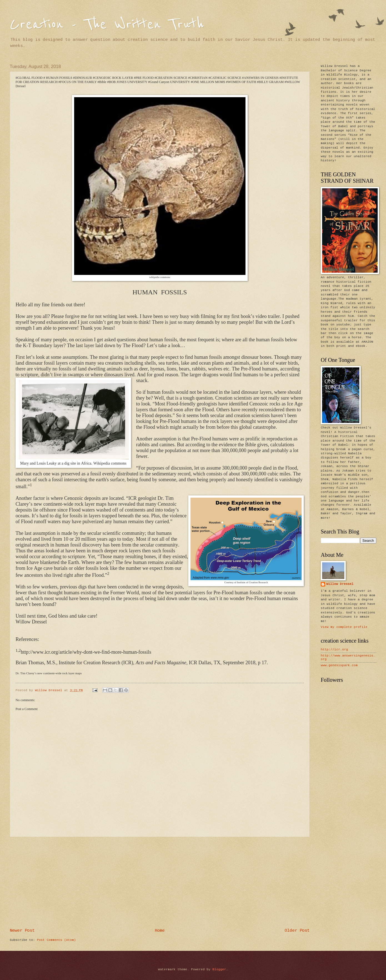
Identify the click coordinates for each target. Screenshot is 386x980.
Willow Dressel (340, 584)
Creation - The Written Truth (107, 24)
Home (160, 931)
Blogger (219, 969)
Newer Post (22, 931)
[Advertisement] (160, 883)
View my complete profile (344, 627)
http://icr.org (334, 650)
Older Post (297, 931)
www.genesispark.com (339, 665)
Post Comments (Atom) (56, 940)
